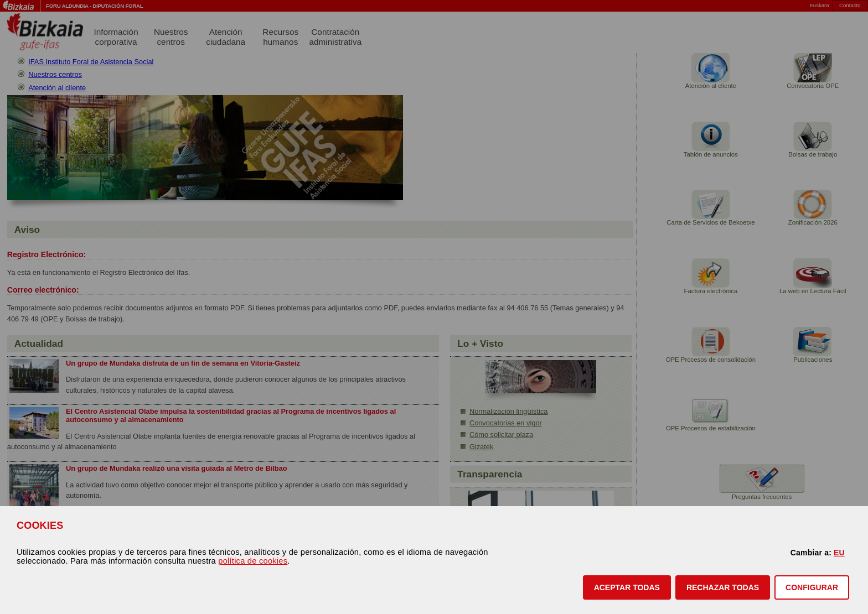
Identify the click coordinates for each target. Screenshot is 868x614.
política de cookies (253, 561)
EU (839, 553)
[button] (627, 587)
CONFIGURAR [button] (812, 587)
